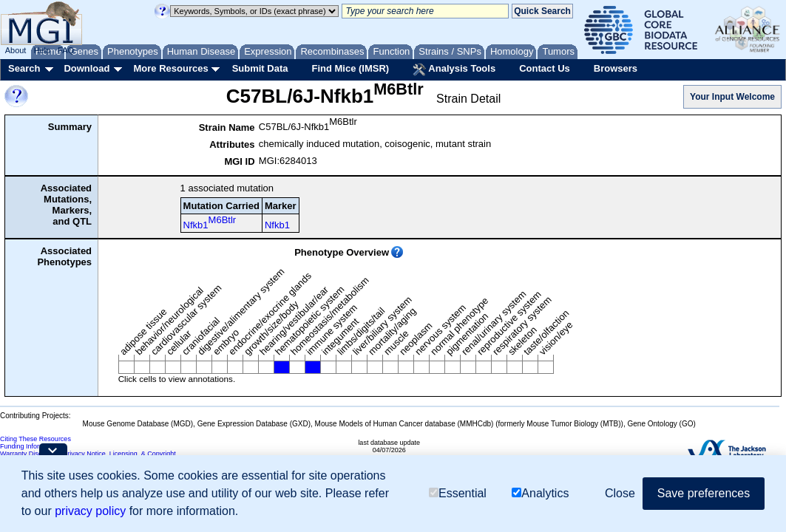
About (16, 50)
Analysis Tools (454, 69)
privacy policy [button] (90, 511)
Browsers (616, 68)
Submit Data (260, 68)
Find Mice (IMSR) (350, 68)
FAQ (66, 50)
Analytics (540, 493)
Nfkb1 (210, 222)
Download (87, 68)
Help (42, 50)
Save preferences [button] (704, 493)
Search (24, 68)
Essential (458, 493)
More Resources (170, 68)
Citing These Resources (35, 439)
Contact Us (545, 68)
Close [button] (620, 493)
